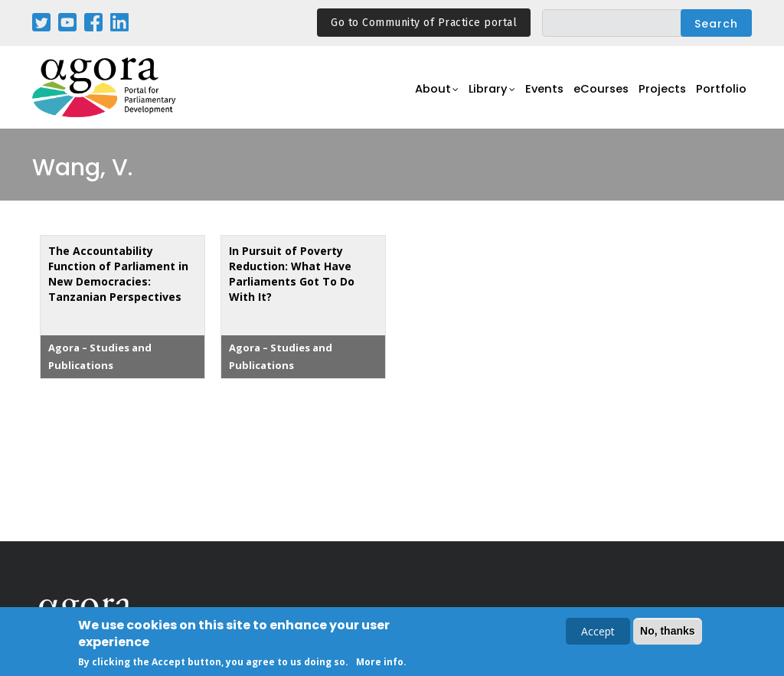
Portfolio (720, 96)
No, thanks (668, 632)
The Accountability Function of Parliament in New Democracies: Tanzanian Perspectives (118, 274)
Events (529, 96)
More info (380, 663)
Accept (598, 633)
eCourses (591, 96)
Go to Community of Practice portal (424, 23)
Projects (657, 96)
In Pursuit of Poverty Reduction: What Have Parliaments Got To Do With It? (292, 274)
